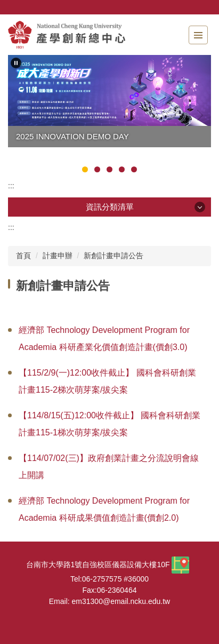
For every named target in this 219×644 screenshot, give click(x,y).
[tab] (85, 169)
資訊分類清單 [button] (110, 207)
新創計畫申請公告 (113, 256)
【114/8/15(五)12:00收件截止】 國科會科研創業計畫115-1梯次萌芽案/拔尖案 (109, 424)
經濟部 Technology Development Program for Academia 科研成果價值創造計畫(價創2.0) (104, 509)
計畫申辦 (58, 256)
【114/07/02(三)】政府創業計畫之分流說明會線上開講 (109, 467)
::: (11, 186)
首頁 (23, 256)
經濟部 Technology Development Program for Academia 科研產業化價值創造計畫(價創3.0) (104, 339)
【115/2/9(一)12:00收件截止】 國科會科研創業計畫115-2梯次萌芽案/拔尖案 (107, 381)
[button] (16, 63)
